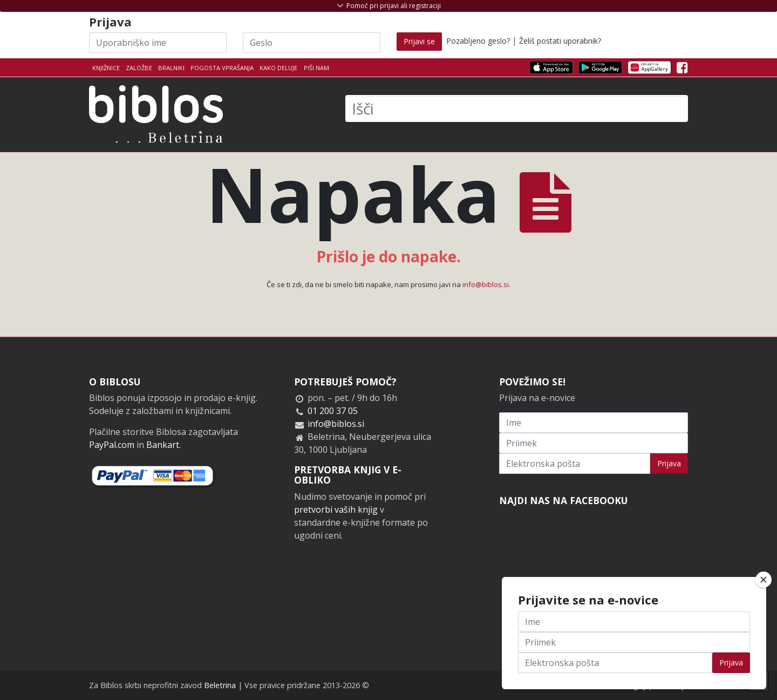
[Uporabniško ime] (158, 43)
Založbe (139, 68)
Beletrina (220, 685)
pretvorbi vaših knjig (336, 509)
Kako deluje (278, 68)
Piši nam (316, 68)
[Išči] (517, 108)
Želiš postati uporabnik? (560, 41)
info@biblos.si (486, 284)
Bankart (163, 445)
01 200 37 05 (333, 411)
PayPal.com (112, 445)
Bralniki (171, 68)
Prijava (669, 463)
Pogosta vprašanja (222, 68)
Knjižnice (106, 68)
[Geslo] (312, 43)
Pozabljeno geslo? (478, 41)
